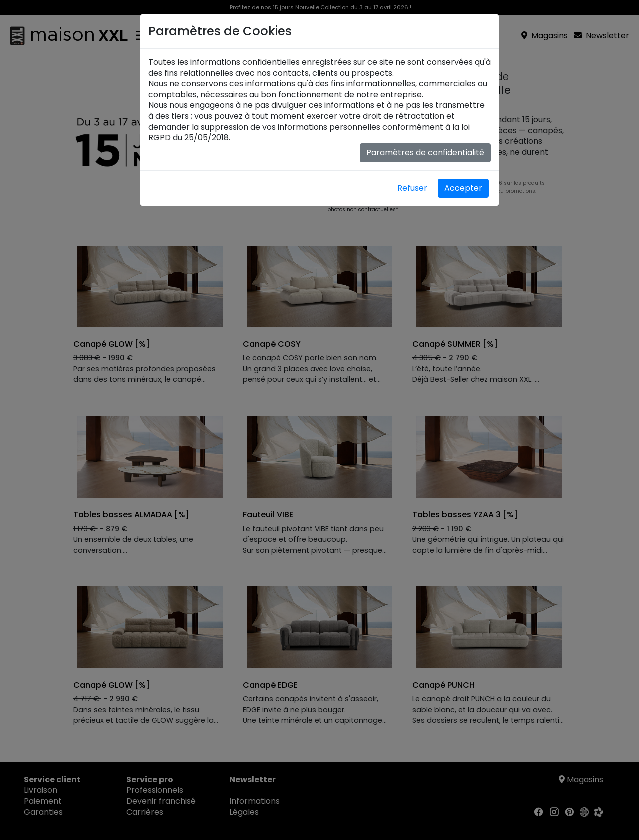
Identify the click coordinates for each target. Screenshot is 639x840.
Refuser (412, 188)
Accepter (463, 188)
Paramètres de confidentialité (425, 152)
